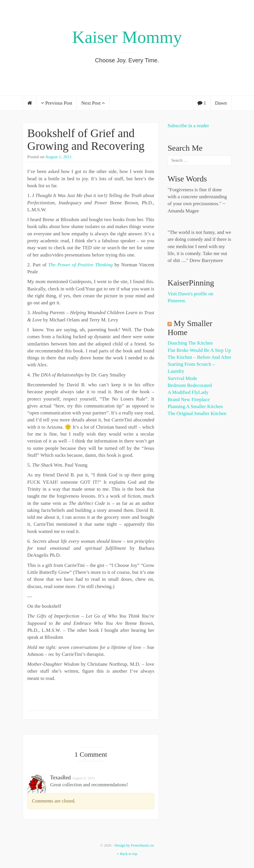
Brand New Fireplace (189, 400)
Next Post (93, 103)
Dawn (221, 103)
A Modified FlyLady (188, 392)
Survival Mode (182, 378)
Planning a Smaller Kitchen (195, 406)
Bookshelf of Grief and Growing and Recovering (86, 140)
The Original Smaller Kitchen (197, 413)
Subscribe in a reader (188, 126)
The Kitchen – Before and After (199, 357)
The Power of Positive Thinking (80, 265)
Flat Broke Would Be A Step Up (199, 350)
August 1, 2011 (59, 157)
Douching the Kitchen (190, 343)
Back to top (127, 854)
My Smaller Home (190, 328)
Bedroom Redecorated (190, 385)
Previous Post (57, 103)
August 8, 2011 (83, 778)
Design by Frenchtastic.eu (134, 845)
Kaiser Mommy (127, 37)
